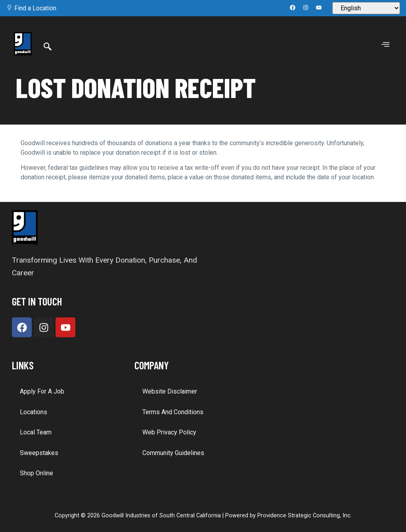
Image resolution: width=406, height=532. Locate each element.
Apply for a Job (42, 391)
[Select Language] (366, 8)
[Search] (48, 47)
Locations (34, 412)
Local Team (36, 432)
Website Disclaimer (170, 391)
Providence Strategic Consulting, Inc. (304, 516)
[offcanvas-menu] (385, 45)
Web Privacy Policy (169, 432)
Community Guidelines (173, 453)
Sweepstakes (39, 453)
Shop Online (36, 473)
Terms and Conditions (173, 412)
